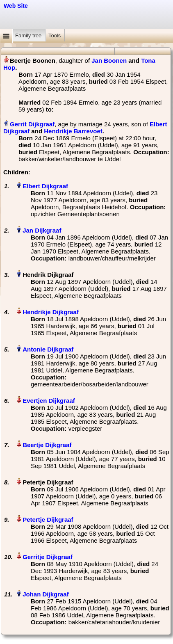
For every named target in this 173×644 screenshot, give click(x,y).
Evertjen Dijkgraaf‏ (49, 401)
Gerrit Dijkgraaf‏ (32, 124)
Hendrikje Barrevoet (73, 131)
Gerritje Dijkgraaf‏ (48, 557)
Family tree (29, 35)
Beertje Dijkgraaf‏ (47, 445)
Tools (55, 35)
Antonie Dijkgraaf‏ (48, 349)
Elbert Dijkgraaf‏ (45, 186)
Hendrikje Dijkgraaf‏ (51, 312)
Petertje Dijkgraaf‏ (48, 520)
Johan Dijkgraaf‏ (46, 594)
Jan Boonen (109, 61)
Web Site (16, 6)
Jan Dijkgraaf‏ (42, 230)
